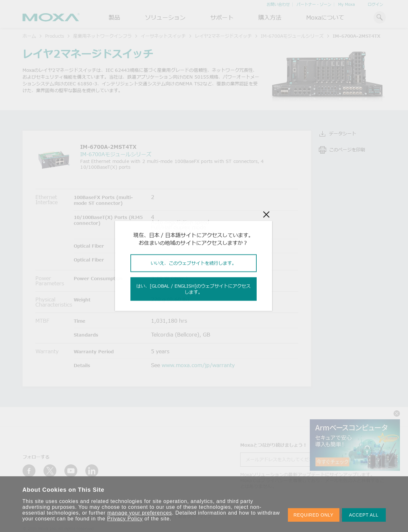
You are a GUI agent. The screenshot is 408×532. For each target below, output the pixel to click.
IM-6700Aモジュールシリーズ (292, 36)
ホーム (29, 36)
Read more (170, 261)
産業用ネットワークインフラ (102, 36)
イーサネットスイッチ (163, 36)
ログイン (375, 4)
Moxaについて (325, 17)
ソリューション (165, 17)
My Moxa (346, 4)
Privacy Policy (125, 519)
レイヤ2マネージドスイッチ (223, 36)
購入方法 (270, 17)
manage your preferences (140, 513)
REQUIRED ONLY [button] (314, 515)
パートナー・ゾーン (314, 4)
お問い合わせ (278, 4)
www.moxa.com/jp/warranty (198, 365)
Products (55, 36)
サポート (222, 17)
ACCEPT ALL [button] (364, 515)
